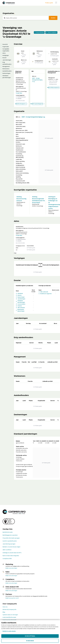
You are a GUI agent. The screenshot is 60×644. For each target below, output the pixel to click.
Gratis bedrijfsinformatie (9, 617)
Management (6, 66)
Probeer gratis (49, 3)
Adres (4, 53)
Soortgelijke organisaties (6, 50)
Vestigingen (6, 55)
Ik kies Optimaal (30, 636)
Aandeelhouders (7, 71)
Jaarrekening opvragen (9, 544)
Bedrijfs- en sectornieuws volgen (11, 547)
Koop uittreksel (39, 32)
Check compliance (51, 32)
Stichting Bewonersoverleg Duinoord (21, 199)
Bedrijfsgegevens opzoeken (10, 535)
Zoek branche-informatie (9, 620)
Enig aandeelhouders (7, 63)
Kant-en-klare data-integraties (11, 556)
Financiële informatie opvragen (11, 538)
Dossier (5, 58)
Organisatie (6, 47)
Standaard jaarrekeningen (7, 76)
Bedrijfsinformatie (8, 532)
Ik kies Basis (30, 641)
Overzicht (5, 44)
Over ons (5, 607)
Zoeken (53, 18)
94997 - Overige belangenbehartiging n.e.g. (37, 80)
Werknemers (6, 69)
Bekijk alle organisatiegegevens (38, 104)
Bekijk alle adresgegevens (21, 104)
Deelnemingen (6, 73)
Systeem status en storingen (10, 615)
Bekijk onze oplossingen (11, 568)
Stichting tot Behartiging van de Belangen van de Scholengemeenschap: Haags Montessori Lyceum (53, 203)
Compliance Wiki (7, 558)
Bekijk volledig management (54, 87)
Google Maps (19, 93)
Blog (4, 612)
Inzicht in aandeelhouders (10, 541)
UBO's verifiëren (7, 550)
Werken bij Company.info (9, 609)
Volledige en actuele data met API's (12, 553)
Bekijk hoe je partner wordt (12, 598)
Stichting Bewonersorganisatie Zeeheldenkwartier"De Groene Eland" (38, 200)
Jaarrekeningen (7, 60)
